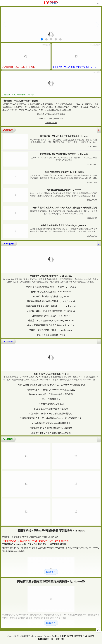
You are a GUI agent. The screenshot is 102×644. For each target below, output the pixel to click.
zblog (57, 636)
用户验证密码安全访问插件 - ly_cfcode (64, 190)
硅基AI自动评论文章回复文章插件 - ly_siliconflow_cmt (51, 306)
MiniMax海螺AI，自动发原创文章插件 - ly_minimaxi (51, 311)
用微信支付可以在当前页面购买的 (51, 114)
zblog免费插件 (95, 45)
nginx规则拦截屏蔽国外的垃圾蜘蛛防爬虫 (51, 423)
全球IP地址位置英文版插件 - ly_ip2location (64, 172)
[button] (42, 39)
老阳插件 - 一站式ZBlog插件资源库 (21, 101)
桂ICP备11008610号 (76, 636)
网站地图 (60, 639)
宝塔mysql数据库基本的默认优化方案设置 (51, 433)
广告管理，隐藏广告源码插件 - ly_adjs (18, 95)
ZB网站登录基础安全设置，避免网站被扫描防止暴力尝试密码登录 (51, 418)
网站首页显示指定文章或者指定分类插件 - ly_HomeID (64, 154)
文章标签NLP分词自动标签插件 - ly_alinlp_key (51, 276)
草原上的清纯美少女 (51, 399)
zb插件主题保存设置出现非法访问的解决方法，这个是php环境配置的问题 (64, 208)
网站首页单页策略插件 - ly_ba (51, 335)
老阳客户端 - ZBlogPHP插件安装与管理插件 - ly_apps (75, 67)
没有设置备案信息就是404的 (51, 118)
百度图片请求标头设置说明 (51, 404)
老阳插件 (27, 636)
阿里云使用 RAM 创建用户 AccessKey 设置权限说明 (51, 390)
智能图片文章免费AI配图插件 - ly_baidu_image (51, 330)
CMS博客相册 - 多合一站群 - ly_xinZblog (19, 67)
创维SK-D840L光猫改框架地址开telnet (51, 374)
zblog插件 (46, 45)
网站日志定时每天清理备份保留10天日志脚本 (51, 428)
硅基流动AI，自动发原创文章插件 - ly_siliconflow (51, 320)
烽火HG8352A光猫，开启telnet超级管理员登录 (51, 394)
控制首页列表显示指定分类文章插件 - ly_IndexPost (51, 325)
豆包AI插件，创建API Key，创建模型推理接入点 (51, 413)
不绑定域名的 (51, 123)
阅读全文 (51, 572)
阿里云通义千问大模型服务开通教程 (51, 409)
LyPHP (63, 636)
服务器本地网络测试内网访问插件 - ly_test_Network (64, 225)
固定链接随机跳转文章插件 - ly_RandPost (51, 316)
